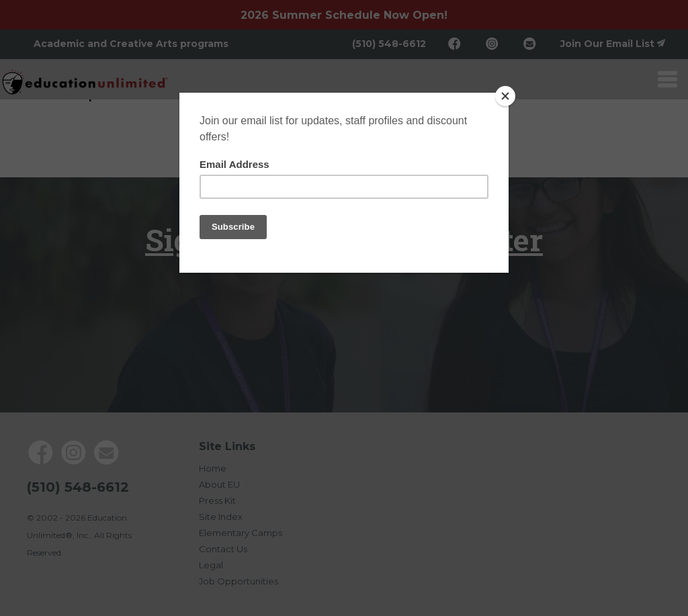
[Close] (505, 96)
